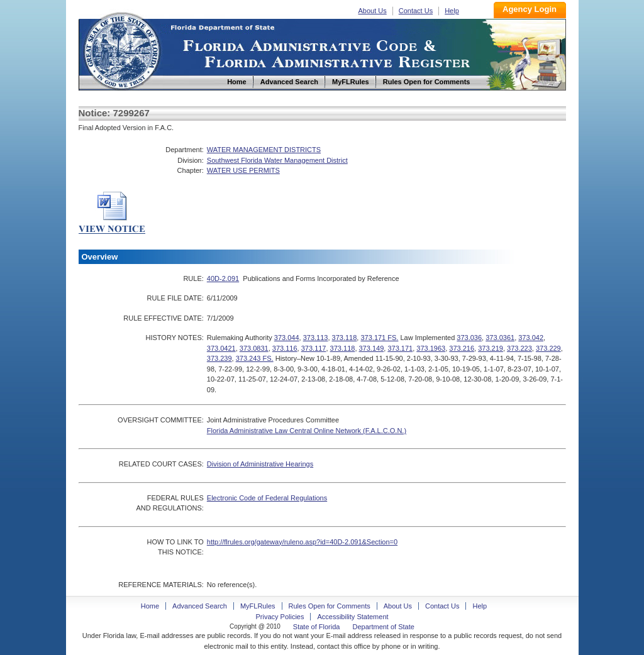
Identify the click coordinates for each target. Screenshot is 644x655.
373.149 (372, 348)
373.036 (469, 338)
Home (121, 49)
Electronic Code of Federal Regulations (267, 498)
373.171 (400, 348)
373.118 (345, 338)
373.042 (531, 338)
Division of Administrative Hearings (260, 464)
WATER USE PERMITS (243, 170)
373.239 (219, 358)
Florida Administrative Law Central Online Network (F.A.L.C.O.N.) (307, 431)
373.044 (287, 338)
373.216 (462, 348)
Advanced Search (200, 606)
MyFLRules (258, 606)
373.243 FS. (255, 358)
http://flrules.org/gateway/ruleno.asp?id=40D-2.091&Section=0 (302, 542)
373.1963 (431, 348)
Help (452, 11)
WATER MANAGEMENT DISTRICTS (264, 150)
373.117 (314, 348)
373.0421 (221, 348)
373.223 (519, 348)
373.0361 (500, 338)
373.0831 (254, 348)
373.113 (316, 338)
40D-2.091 (223, 278)
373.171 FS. (379, 338)
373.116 (285, 348)
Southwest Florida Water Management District (277, 160)
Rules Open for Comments (330, 606)
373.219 (491, 348)
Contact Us (416, 11)
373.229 (548, 348)
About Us (373, 11)
